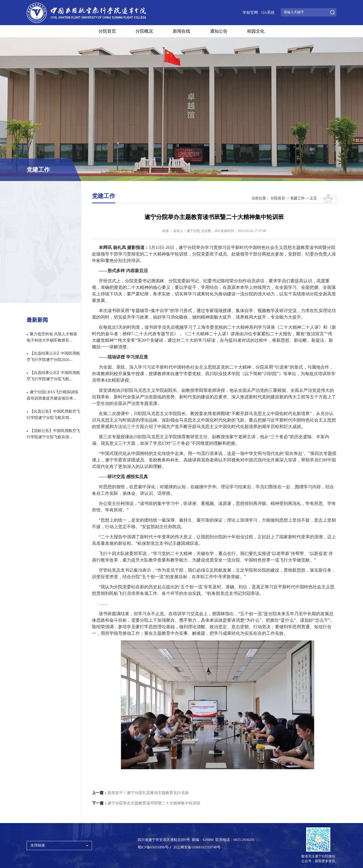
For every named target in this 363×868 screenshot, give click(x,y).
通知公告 (219, 31)
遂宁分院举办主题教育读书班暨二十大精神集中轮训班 (146, 803)
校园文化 (256, 31)
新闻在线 (181, 31)
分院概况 (144, 31)
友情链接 (59, 845)
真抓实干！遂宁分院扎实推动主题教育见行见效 (140, 793)
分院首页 (107, 31)
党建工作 (297, 198)
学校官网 (250, 12)
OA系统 (268, 12)
